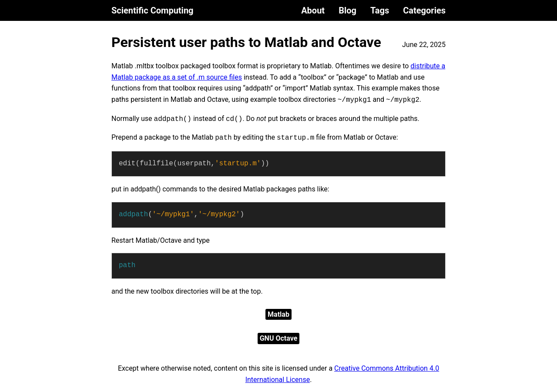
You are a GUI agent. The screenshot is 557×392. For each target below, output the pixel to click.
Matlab (278, 314)
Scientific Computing (153, 10)
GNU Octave (279, 338)
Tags (380, 10)
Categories (424, 10)
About (313, 10)
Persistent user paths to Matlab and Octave (246, 42)
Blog (347, 10)
